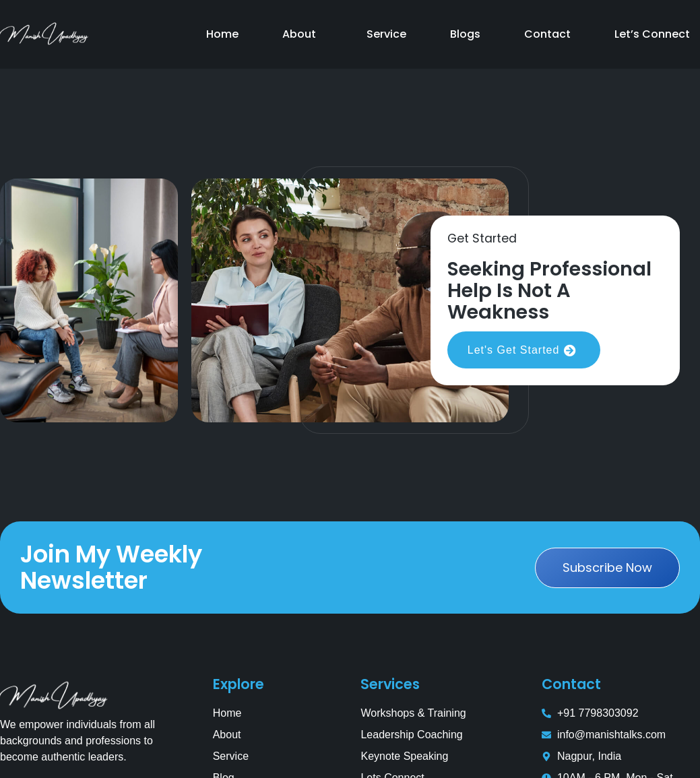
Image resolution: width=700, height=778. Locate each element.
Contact (547, 34)
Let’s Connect (652, 34)
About (299, 34)
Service (386, 34)
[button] (303, 34)
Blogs (465, 34)
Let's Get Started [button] (524, 350)
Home (222, 34)
